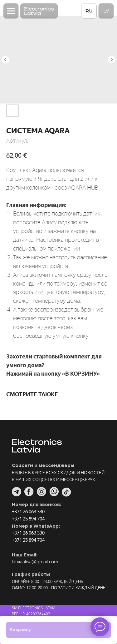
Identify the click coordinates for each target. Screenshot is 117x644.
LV (106, 11)
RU (89, 11)
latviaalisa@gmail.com (35, 562)
